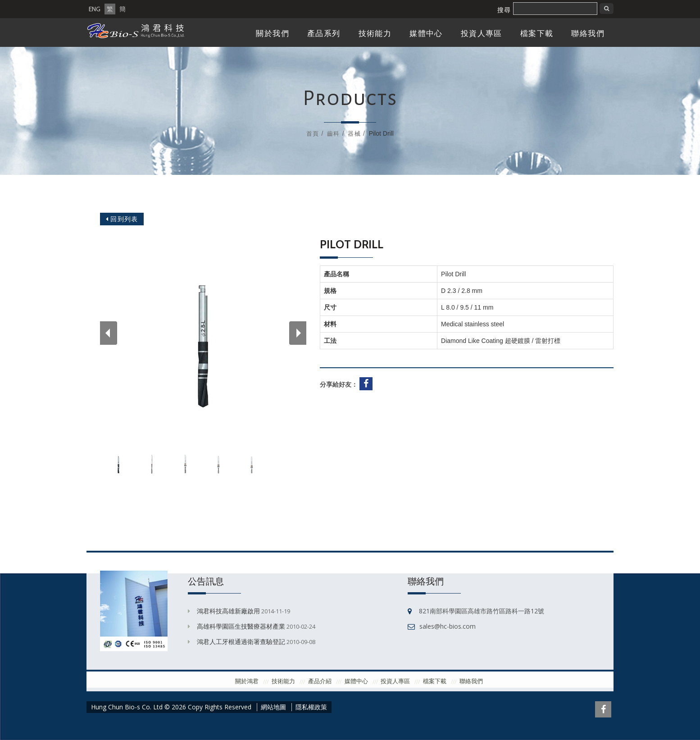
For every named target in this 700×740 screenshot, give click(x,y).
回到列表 (122, 219)
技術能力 (375, 34)
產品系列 (324, 34)
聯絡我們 (588, 34)
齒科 (333, 133)
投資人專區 (482, 34)
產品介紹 (320, 681)
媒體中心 (426, 34)
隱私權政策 (311, 707)
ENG (95, 9)
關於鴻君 (247, 681)
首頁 (313, 133)
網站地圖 (273, 707)
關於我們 (273, 34)
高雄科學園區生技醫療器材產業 (241, 626)
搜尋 (504, 10)
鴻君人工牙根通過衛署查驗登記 (241, 642)
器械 (354, 133)
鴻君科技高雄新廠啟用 (228, 611)
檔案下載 (537, 34)
